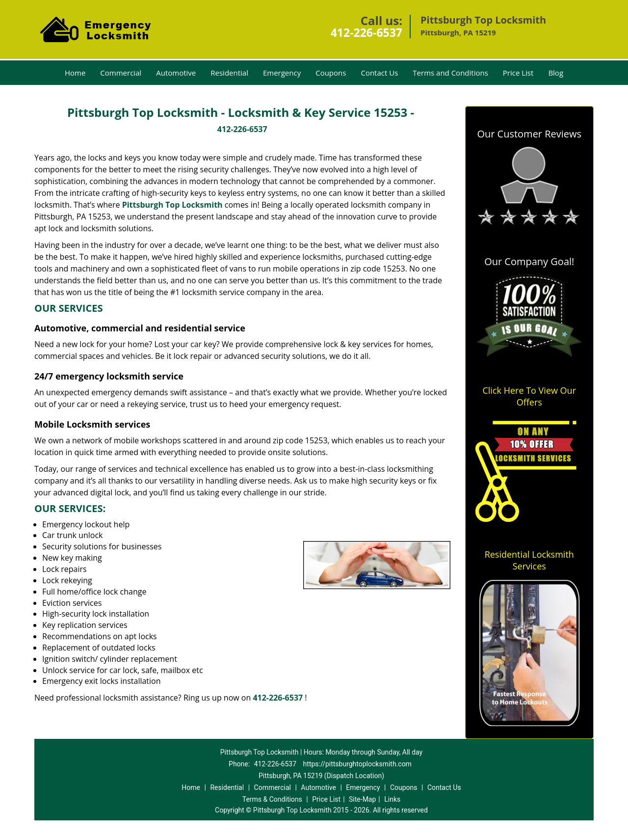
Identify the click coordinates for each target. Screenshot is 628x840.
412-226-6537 (366, 32)
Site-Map (362, 799)
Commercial (121, 73)
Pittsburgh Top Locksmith (172, 205)
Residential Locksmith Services (529, 560)
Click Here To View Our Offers (529, 396)
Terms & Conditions (272, 799)
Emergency (282, 73)
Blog (556, 73)
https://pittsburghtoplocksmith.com (357, 764)
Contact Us (379, 73)
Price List (518, 73)
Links (392, 799)
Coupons (331, 73)
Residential (229, 73)
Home (75, 73)
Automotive (176, 73)
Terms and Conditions (450, 73)
